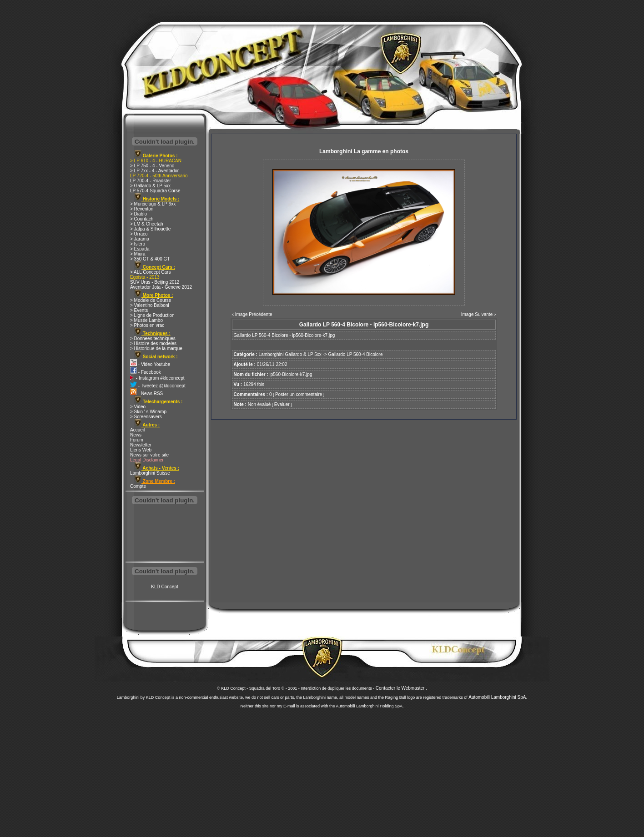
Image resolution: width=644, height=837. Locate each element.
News (136, 435)
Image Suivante (477, 314)
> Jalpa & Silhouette (150, 229)
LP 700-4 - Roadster (151, 181)
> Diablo (138, 214)
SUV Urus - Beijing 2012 (155, 282)
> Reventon (142, 209)
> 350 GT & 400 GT (150, 259)
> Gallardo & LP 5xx (150, 186)
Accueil (137, 430)
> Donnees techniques (153, 338)
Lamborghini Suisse (150, 473)
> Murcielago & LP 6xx (153, 204)
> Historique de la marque (156, 348)
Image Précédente (254, 314)
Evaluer (282, 404)
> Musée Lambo (146, 320)
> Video (138, 407)
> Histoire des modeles (153, 343)
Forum (137, 440)
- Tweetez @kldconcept (158, 386)
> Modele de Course (151, 300)
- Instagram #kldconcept (157, 378)
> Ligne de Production (152, 315)
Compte (138, 486)
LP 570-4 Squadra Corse (155, 191)
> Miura (138, 254)
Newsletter (141, 445)
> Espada (140, 249)
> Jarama (140, 239)
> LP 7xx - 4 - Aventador (154, 171)
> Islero (138, 244)
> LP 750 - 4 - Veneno (152, 166)
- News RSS (146, 393)
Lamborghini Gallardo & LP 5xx (290, 354)
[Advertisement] (165, 534)
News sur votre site (149, 455)
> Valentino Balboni (150, 305)
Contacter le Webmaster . (401, 688)
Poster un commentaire (299, 394)
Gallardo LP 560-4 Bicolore (356, 354)
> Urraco (139, 234)
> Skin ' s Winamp (148, 412)
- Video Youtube (150, 364)
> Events (139, 310)
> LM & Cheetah (147, 224)
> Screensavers (146, 417)
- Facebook (146, 372)
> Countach (142, 219)
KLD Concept (164, 587)
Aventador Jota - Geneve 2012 (161, 287)
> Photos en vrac (147, 325)
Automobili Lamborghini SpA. (498, 697)
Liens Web (141, 450)
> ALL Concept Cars (150, 272)
